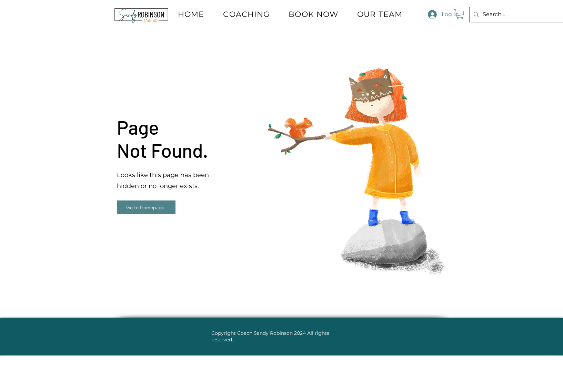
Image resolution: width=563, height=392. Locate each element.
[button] (460, 14)
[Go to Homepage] (146, 207)
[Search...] (521, 15)
